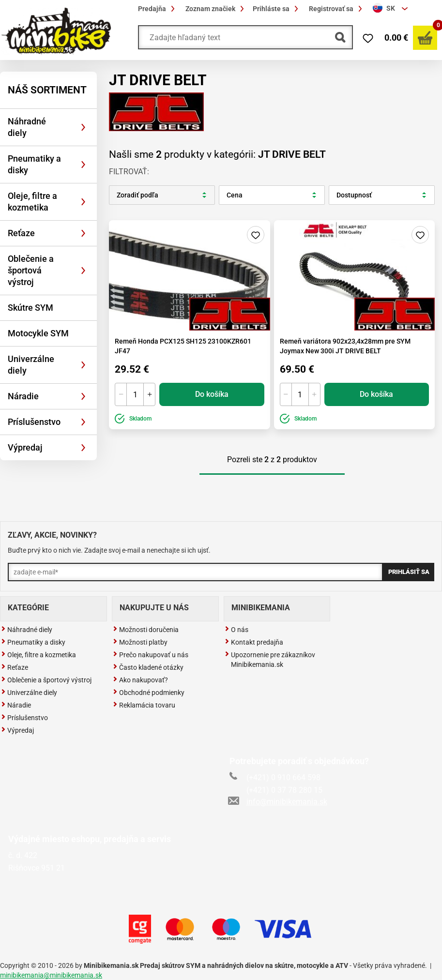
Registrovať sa (337, 9)
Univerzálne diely (31, 365)
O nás (236, 630)
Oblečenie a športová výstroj (31, 270)
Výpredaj (25, 447)
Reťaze (21, 233)
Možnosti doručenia (146, 630)
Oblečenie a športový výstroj (46, 680)
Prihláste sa (277, 9)
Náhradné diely (27, 127)
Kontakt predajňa (254, 642)
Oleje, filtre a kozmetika (32, 202)
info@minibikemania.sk (278, 802)
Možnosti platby (140, 642)
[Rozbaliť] (83, 127)
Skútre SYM (30, 308)
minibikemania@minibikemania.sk (51, 975)
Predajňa (158, 9)
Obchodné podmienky (149, 693)
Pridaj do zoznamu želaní (256, 235)
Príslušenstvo (34, 422)
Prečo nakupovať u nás (151, 655)
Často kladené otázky (148, 667)
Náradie (23, 396)
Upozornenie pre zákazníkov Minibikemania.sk (270, 660)
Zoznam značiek (216, 9)
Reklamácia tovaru (144, 705)
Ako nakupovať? (140, 680)
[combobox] (392, 9)
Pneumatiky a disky (34, 164)
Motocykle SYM (38, 333)
